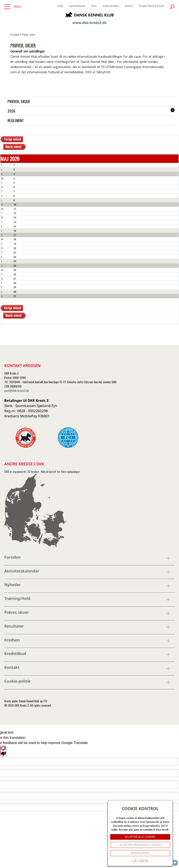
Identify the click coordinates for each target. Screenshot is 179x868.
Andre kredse (111, 6)
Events (129, 6)
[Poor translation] (3, 751)
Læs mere (140, 861)
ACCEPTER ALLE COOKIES (140, 837)
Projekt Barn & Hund (151, 6)
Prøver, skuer (29, 34)
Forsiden (15, 34)
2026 (11, 111)
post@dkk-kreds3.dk (17, 390)
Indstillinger (140, 853)
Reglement (16, 120)
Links (60, 6)
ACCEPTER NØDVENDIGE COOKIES (140, 845)
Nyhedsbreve (77, 6)
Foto (94, 6)
